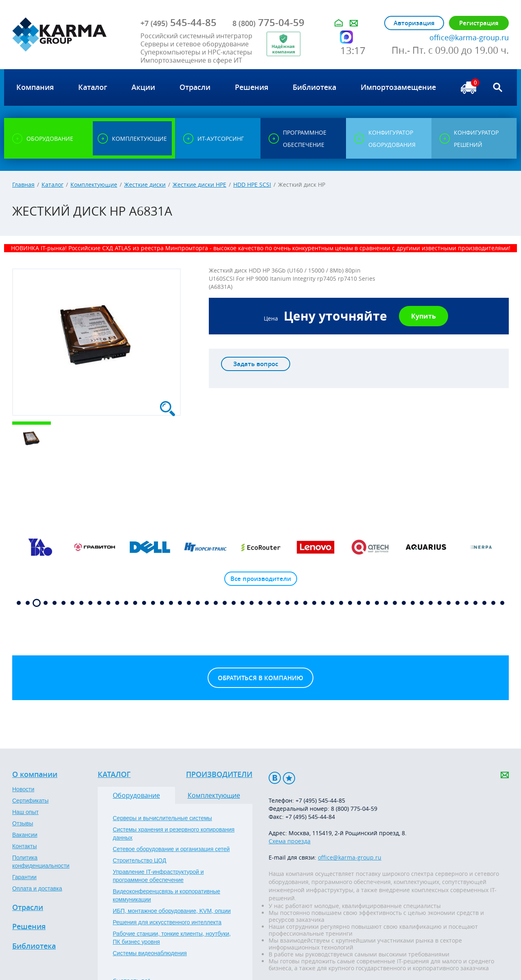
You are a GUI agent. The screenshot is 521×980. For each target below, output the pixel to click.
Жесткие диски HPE (199, 184)
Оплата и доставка (37, 888)
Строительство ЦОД (139, 860)
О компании (35, 775)
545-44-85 (178, 22)
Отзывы (23, 823)
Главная (23, 184)
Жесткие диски (145, 184)
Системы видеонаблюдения (150, 953)
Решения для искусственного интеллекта (167, 922)
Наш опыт (25, 812)
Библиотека (34, 946)
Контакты (24, 846)
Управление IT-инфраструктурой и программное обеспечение (158, 876)
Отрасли (28, 908)
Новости (23, 789)
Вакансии (25, 835)
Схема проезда (290, 841)
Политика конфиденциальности (41, 862)
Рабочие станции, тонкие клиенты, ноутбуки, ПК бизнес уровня (172, 938)
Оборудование (136, 795)
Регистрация (479, 23)
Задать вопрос (256, 364)
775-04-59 (268, 22)
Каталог (53, 184)
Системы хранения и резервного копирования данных (174, 834)
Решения (29, 927)
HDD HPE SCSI (252, 184)
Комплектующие (94, 184)
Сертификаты (30, 801)
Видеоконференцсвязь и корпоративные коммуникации (166, 895)
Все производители (261, 579)
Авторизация (414, 23)
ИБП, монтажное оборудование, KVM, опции (172, 911)
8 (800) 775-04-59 (354, 809)
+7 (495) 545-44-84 (310, 817)
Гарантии (24, 877)
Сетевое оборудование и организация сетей (171, 849)
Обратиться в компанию (260, 678)
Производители (219, 775)
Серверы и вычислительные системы (162, 818)
